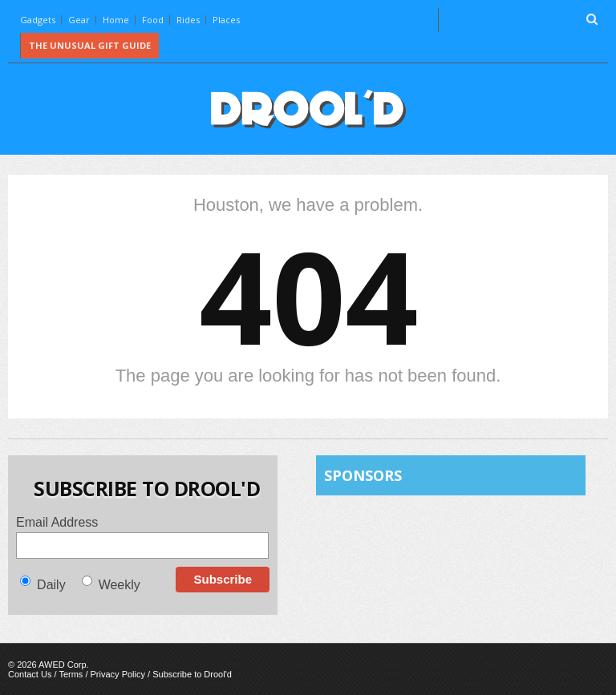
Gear (79, 20)
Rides (188, 20)
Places (226, 20)
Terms (71, 674)
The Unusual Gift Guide (90, 45)
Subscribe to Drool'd (192, 674)
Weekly (120, 585)
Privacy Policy (118, 674)
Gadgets (38, 20)
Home (116, 20)
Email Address (57, 522)
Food (153, 20)
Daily (51, 585)
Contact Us (30, 674)
